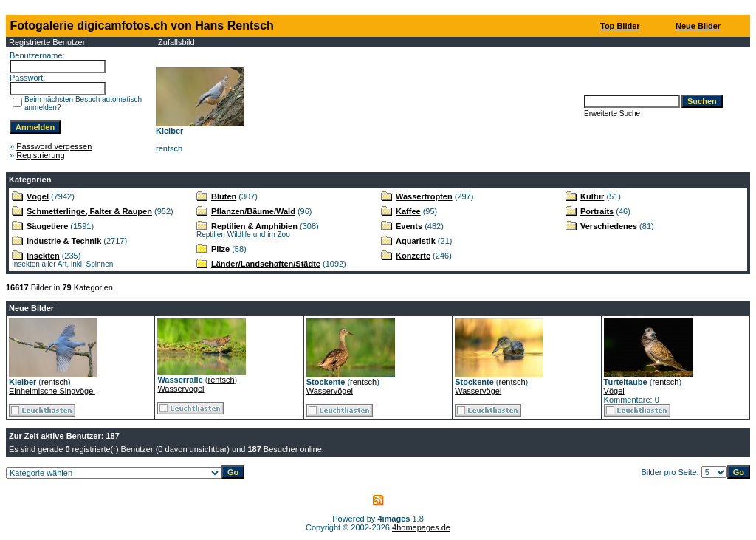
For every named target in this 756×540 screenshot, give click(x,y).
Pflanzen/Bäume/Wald (253, 211)
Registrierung (40, 155)
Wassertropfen (424, 196)
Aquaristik (416, 241)
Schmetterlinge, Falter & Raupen (89, 211)
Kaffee (408, 211)
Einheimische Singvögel (52, 391)
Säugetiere (47, 226)
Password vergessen (54, 146)
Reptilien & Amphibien (254, 226)
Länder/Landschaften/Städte (266, 264)
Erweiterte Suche (612, 113)
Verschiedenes (609, 226)
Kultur (592, 196)
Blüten (224, 196)
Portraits (597, 211)
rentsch (55, 382)
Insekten (43, 256)
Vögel (38, 196)
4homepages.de (421, 527)
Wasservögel (181, 389)
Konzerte (413, 256)
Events (409, 226)
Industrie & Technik (64, 241)
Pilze (220, 249)
